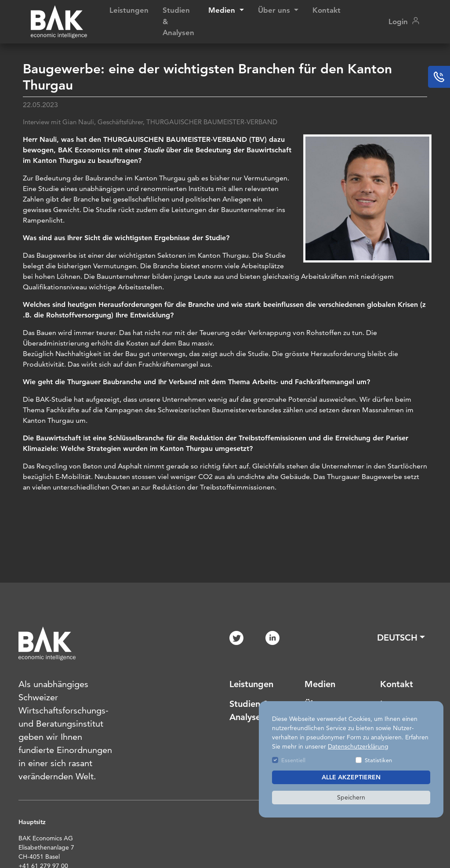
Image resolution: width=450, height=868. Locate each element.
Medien (320, 684)
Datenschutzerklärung (358, 746)
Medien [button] (223, 10)
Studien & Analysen (178, 21)
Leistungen (129, 10)
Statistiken (378, 760)
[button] (401, 637)
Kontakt (327, 10)
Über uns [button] (275, 10)
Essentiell (293, 760)
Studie (155, 150)
